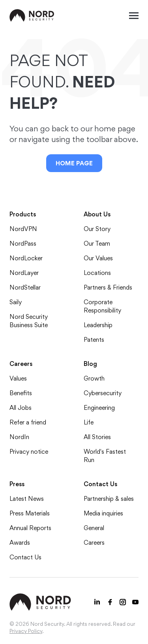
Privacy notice (29, 452)
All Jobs (21, 408)
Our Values (98, 258)
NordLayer (24, 273)
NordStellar (25, 287)
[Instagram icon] (123, 602)
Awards (20, 543)
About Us (97, 214)
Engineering (99, 408)
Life (89, 422)
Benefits (21, 393)
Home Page (74, 163)
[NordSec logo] (32, 15)
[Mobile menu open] (134, 15)
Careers (21, 364)
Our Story (97, 229)
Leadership (98, 325)
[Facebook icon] (110, 602)
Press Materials (30, 513)
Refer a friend (28, 422)
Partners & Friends (108, 287)
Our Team (97, 243)
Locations (97, 273)
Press (17, 484)
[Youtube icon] (135, 602)
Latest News (27, 499)
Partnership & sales (109, 499)
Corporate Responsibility (102, 306)
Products (23, 214)
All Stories (97, 437)
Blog (90, 364)
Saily (16, 302)
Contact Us (25, 557)
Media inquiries (103, 513)
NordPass (23, 243)
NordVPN (23, 229)
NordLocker (26, 258)
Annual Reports (30, 528)
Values (18, 378)
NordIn (19, 437)
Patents (94, 340)
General (94, 528)
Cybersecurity (103, 393)
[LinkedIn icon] (97, 602)
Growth (94, 378)
